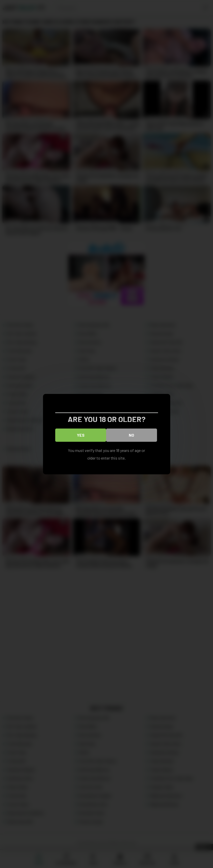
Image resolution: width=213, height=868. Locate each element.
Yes (81, 435)
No (131, 435)
